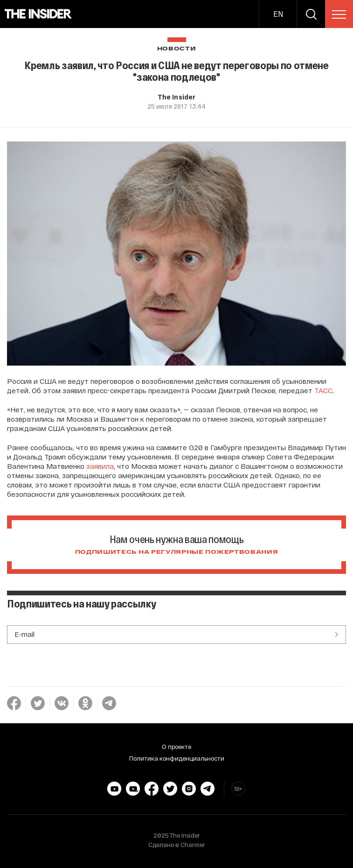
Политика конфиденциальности (177, 758)
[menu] (339, 14)
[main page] (38, 14)
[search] (311, 14)
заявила (100, 466)
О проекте (176, 747)
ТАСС (323, 390)
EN (278, 14)
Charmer (193, 845)
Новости (177, 49)
